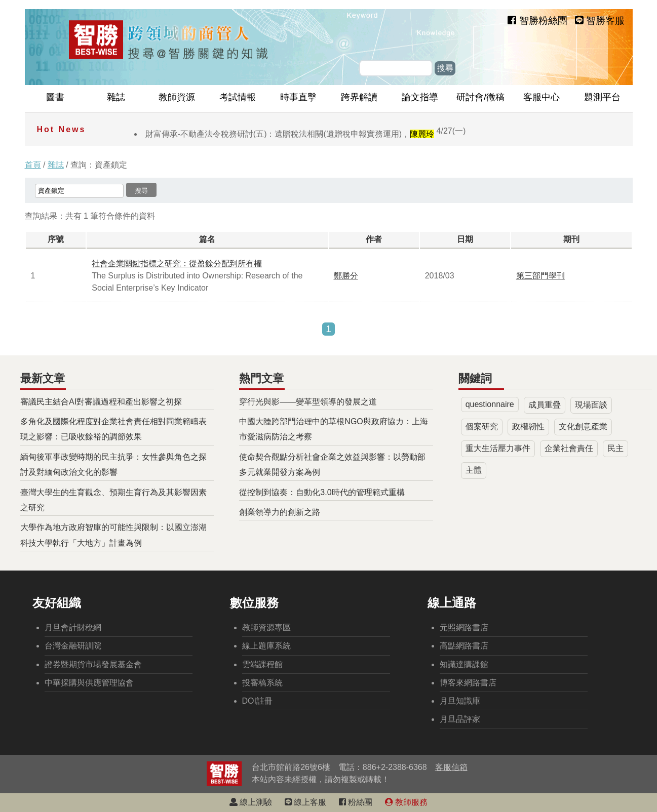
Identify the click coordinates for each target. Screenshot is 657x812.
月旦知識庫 (460, 701)
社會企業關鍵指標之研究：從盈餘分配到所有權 (177, 263)
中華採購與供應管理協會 (89, 683)
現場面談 (591, 405)
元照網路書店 (464, 627)
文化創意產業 (583, 427)
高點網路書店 (464, 646)
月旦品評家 (460, 719)
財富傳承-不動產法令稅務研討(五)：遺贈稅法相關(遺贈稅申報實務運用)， (306, 134)
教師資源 (177, 97)
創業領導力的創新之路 (280, 512)
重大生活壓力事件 (498, 448)
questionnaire (490, 404)
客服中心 (542, 97)
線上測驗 (251, 802)
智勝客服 (600, 21)
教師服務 (406, 802)
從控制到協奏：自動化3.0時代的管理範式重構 (322, 492)
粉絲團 (356, 802)
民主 (615, 448)
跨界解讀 (359, 97)
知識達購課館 (464, 664)
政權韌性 (528, 427)
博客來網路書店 (468, 683)
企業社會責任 (569, 448)
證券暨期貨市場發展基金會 (93, 664)
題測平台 (602, 97)
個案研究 (482, 427)
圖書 (55, 97)
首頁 (33, 165)
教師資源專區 (266, 627)
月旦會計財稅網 (73, 627)
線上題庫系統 (266, 646)
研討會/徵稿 (480, 97)
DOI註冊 (257, 701)
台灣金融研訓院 (73, 646)
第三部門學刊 (540, 276)
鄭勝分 (346, 276)
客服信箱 (451, 767)
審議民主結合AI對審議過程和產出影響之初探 (101, 402)
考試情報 (238, 97)
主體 (474, 470)
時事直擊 (298, 97)
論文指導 (420, 97)
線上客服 (305, 802)
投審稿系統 (262, 683)
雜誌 (116, 97)
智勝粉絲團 (537, 21)
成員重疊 (545, 405)
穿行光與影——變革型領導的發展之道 (308, 402)
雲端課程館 (262, 664)
